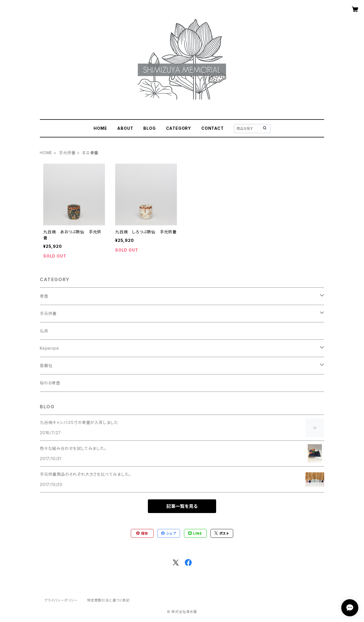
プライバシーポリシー (61, 600)
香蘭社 (46, 365)
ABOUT (125, 128)
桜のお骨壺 (50, 383)
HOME (100, 128)
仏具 (44, 331)
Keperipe (49, 348)
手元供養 (67, 153)
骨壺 (44, 296)
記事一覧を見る (182, 506)
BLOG (149, 128)
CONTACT (213, 128)
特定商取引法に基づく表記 (108, 600)
